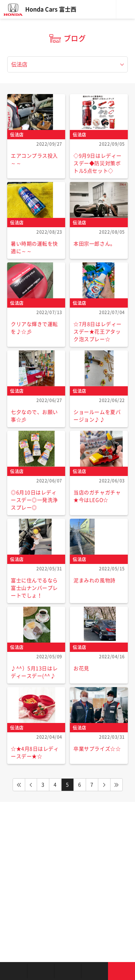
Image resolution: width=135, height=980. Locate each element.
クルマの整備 (67, 971)
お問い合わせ (121, 971)
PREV (31, 785)
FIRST (19, 785)
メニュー (126, 9)
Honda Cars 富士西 (51, 9)
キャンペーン (94, 971)
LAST (117, 785)
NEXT (104, 785)
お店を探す (13, 971)
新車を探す (40, 971)
